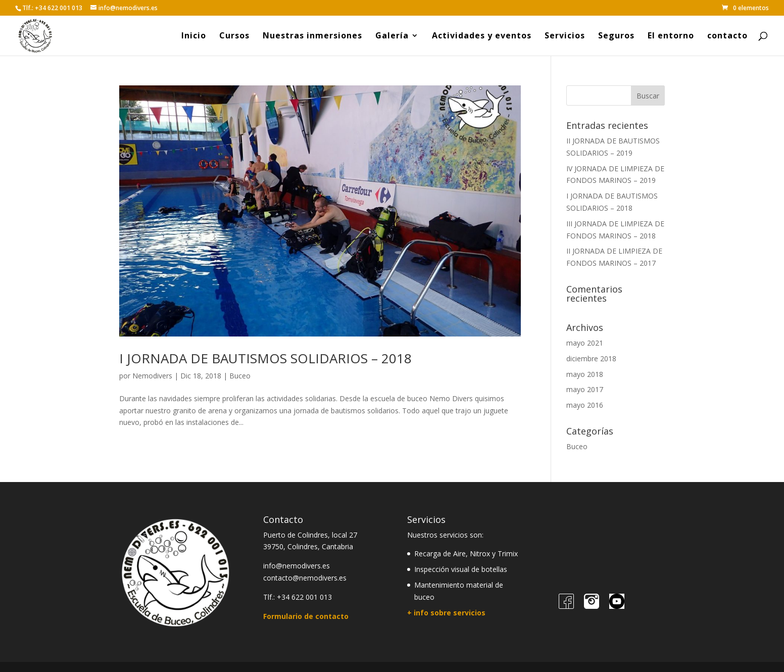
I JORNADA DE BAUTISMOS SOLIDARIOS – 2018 (265, 358)
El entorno (671, 36)
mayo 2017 (585, 389)
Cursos (234, 36)
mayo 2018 (585, 374)
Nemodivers (152, 376)
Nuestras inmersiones (312, 36)
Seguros (616, 36)
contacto (727, 36)
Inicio (194, 36)
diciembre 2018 (591, 358)
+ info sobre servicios (446, 613)
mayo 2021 (585, 343)
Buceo (240, 376)
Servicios (565, 36)
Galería (392, 36)
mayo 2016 (585, 405)
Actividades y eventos (482, 36)
